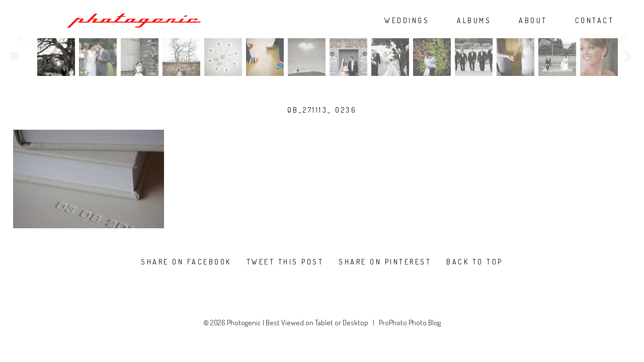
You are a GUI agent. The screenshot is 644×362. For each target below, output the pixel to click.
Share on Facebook (186, 262)
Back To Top (475, 262)
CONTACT (595, 21)
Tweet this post (285, 262)
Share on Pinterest (385, 262)
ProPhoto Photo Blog (410, 323)
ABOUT (533, 21)
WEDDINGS (407, 21)
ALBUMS (474, 21)
